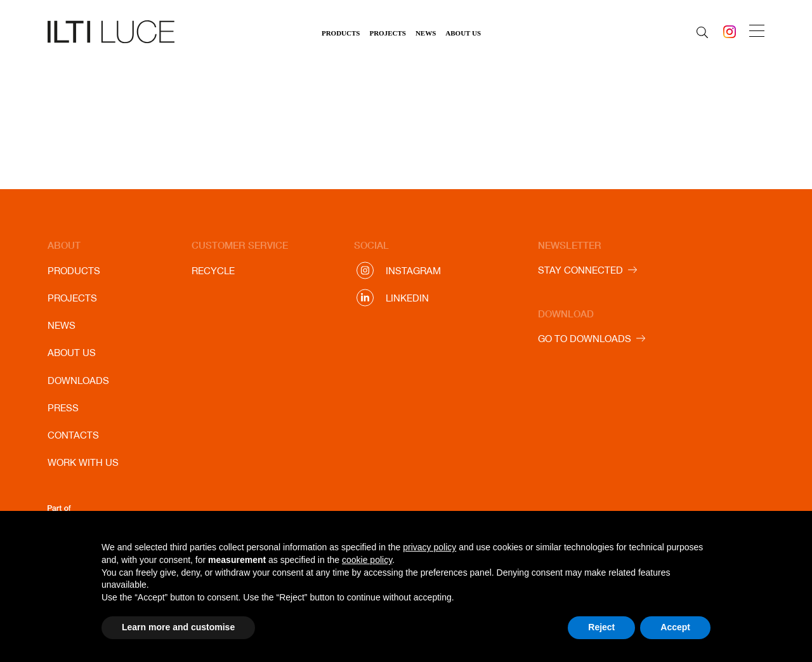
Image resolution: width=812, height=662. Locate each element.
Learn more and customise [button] (178, 627)
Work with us (83, 462)
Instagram (413, 271)
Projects (387, 33)
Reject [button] (601, 627)
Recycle (213, 271)
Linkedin (407, 298)
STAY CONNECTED (580, 270)
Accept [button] (675, 627)
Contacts (73, 435)
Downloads (78, 381)
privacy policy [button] (429, 547)
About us (463, 33)
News (426, 33)
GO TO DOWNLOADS (585, 339)
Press (63, 408)
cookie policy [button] (367, 560)
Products (341, 33)
